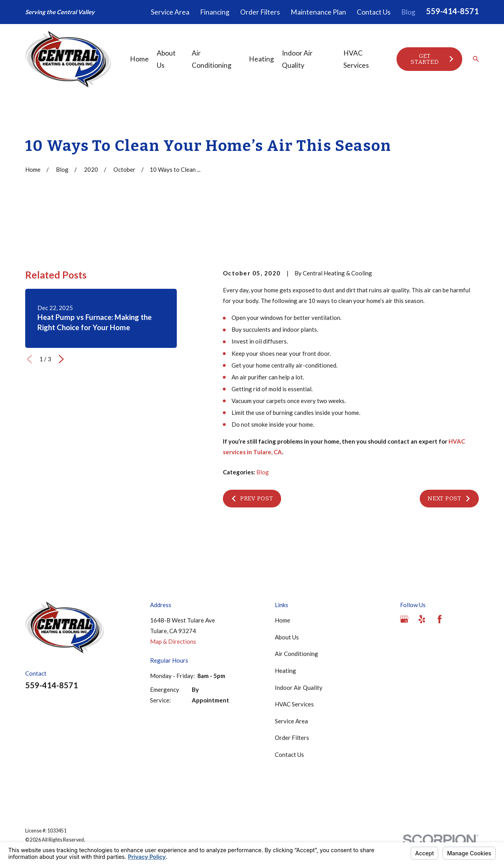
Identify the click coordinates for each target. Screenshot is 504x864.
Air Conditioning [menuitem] (212, 59)
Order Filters (260, 12)
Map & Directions (173, 641)
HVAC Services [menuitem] (356, 59)
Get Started (433, 59)
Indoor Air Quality (299, 687)
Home (283, 620)
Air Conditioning (296, 654)
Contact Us (374, 12)
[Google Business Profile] (404, 619)
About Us (287, 637)
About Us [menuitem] (166, 59)
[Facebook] (440, 619)
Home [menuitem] (139, 59)
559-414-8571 (452, 11)
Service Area (170, 12)
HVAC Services (294, 704)
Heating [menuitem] (261, 59)
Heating (285, 671)
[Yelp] (422, 619)
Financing (215, 12)
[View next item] (61, 359)
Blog (408, 12)
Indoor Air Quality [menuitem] (297, 59)
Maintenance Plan (318, 12)
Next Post (449, 498)
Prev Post (252, 498)
